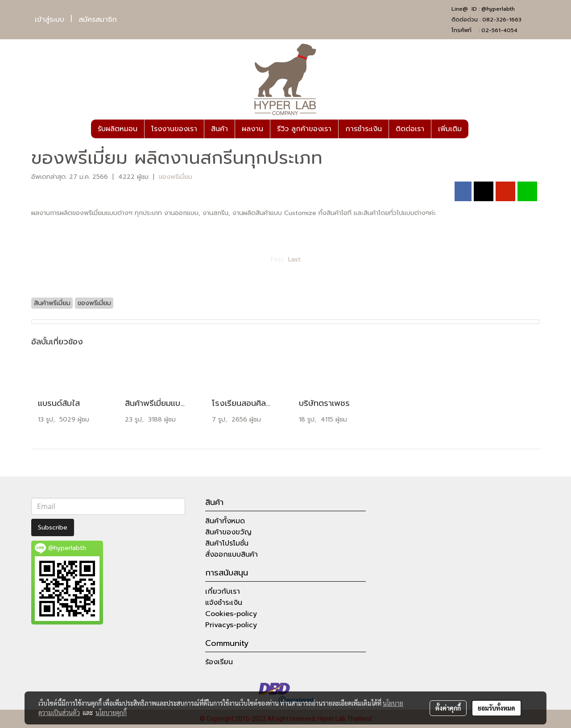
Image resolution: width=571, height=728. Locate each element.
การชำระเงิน (364, 129)
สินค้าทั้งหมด (225, 521)
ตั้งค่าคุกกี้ (448, 708)
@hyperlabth (498, 9)
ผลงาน (252, 129)
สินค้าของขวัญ (228, 532)
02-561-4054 (499, 30)
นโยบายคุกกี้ (111, 712)
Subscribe (53, 527)
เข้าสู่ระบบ (50, 20)
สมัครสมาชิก (98, 20)
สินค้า (219, 129)
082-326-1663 (502, 20)
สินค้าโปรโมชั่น (227, 543)
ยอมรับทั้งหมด (497, 708)
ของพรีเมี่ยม (176, 177)
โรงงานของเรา (174, 129)
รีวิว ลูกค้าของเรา (304, 129)
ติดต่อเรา (410, 129)
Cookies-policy (231, 614)
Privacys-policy (231, 625)
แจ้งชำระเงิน (224, 603)
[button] (476, 129)
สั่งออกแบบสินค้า (232, 554)
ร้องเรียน (219, 662)
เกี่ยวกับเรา (223, 591)
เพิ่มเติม (450, 129)
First (277, 259)
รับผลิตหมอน (118, 129)
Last (294, 259)
